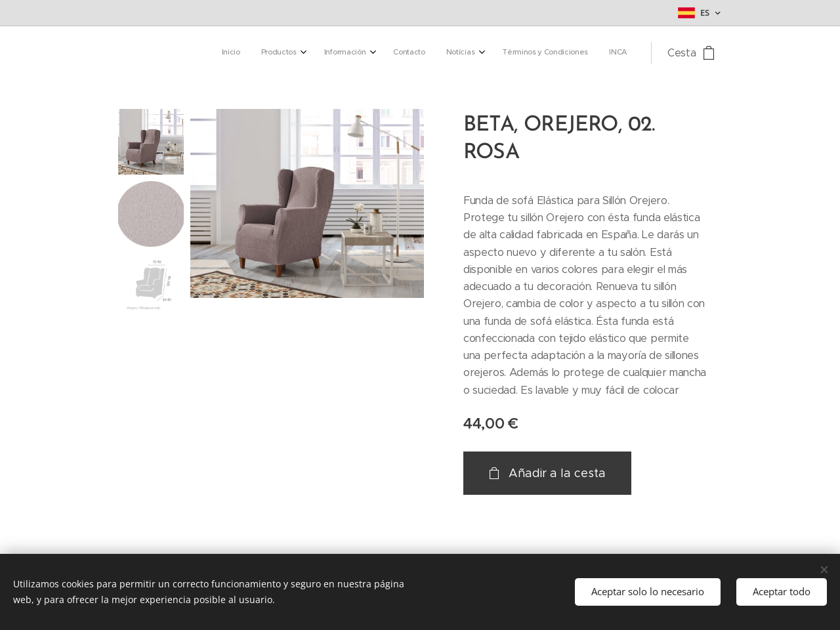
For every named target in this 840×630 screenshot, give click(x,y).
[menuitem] (485, 53)
